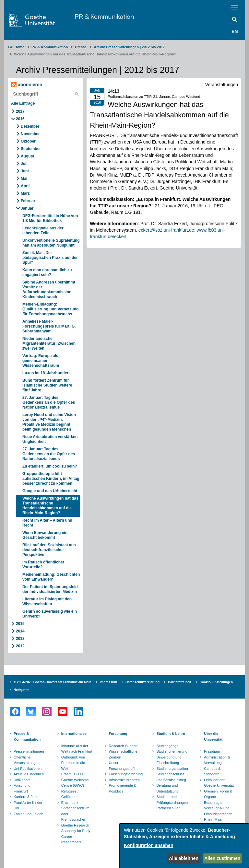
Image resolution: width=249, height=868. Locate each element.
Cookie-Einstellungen (216, 682)
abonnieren (27, 85)
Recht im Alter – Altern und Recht (47, 523)
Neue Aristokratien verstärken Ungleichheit (50, 439)
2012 (20, 646)
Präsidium (212, 751)
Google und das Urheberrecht (50, 491)
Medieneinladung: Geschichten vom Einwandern (51, 577)
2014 (20, 631)
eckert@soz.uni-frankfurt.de (166, 230)
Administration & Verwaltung (217, 760)
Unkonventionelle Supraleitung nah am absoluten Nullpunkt (51, 243)
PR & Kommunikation (104, 16)
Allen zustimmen (222, 858)
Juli (24, 164)
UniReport (22, 780)
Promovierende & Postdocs (123, 788)
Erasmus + (70, 803)
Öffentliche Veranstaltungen (27, 760)
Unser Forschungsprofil (122, 766)
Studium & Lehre (171, 734)
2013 (20, 639)
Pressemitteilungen (29, 751)
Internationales (74, 734)
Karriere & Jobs (26, 797)
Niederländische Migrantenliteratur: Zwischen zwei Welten (49, 343)
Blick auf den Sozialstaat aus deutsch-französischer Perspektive (49, 550)
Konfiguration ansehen (148, 845)
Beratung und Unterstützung (167, 788)
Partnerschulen (168, 808)
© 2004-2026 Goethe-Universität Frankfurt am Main (53, 682)
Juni (25, 171)
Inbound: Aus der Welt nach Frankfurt (77, 749)
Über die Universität (213, 736)
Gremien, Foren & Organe (218, 794)
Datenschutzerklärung (142, 682)
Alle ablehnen (184, 858)
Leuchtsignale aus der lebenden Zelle (43, 231)
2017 (20, 111)
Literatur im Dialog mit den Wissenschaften (47, 602)
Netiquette (22, 690)
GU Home (16, 47)
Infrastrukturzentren (124, 780)
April (25, 186)
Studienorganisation (172, 769)
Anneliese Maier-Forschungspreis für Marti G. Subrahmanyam (49, 326)
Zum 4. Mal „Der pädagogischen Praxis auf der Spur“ (50, 258)
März (25, 193)
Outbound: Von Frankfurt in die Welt (73, 763)
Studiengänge (167, 746)
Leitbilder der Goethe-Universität (219, 783)
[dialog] (184, 846)
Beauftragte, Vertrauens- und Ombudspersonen (218, 808)
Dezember (30, 126)
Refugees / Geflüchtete (70, 794)
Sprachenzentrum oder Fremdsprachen (75, 814)
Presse (81, 47)
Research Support (123, 746)
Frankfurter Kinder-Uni (29, 805)
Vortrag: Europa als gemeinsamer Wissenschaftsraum (41, 361)
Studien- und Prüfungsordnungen (172, 800)
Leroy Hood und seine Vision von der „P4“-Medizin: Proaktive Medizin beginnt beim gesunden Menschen (49, 422)
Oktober (28, 141)
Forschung (118, 734)
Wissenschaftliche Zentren (123, 754)
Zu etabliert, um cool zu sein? (50, 466)
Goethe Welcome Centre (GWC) (75, 783)
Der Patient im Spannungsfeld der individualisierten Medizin (50, 589)
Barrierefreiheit (180, 682)
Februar (28, 201)
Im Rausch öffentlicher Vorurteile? (43, 565)
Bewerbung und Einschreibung (169, 760)
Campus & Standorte (212, 771)
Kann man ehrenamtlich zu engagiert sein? (47, 272)
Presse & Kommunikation (27, 736)
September (31, 149)
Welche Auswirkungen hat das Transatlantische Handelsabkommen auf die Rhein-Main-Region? (50, 506)
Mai (24, 179)
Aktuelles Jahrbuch (29, 774)
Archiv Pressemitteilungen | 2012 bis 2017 (129, 47)
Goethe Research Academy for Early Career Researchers (76, 834)
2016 (20, 119)
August (27, 156)
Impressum (108, 682)
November (30, 134)
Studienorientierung (172, 751)
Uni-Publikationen (28, 769)
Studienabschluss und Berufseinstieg (171, 777)
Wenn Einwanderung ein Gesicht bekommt (45, 535)
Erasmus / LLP (73, 774)
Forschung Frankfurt (22, 788)
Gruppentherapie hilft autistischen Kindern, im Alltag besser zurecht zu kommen (51, 479)
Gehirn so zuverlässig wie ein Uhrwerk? (50, 614)
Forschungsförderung (125, 774)
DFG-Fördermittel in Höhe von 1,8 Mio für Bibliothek (50, 218)
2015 (20, 624)
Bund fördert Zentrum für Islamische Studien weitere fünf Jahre (47, 385)
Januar (27, 208)
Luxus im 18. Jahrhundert (46, 373)
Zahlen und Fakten (29, 814)
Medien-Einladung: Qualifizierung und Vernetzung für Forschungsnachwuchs (50, 309)
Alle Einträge (23, 103)
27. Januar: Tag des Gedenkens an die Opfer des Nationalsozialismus (49, 402)
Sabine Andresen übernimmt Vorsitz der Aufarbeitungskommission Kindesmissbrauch (49, 289)
